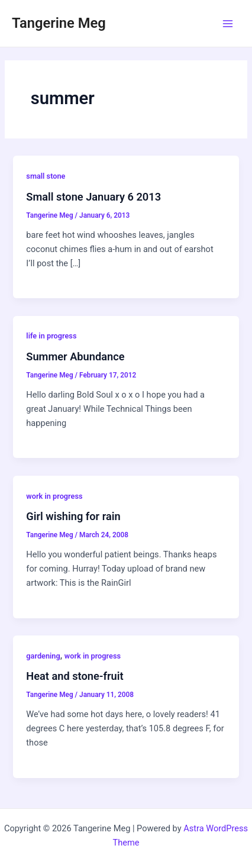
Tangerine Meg (59, 23)
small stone (46, 176)
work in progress (54, 496)
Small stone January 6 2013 (93, 197)
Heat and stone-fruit (75, 676)
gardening (43, 656)
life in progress (51, 336)
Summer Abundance (75, 356)
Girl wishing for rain (73, 516)
